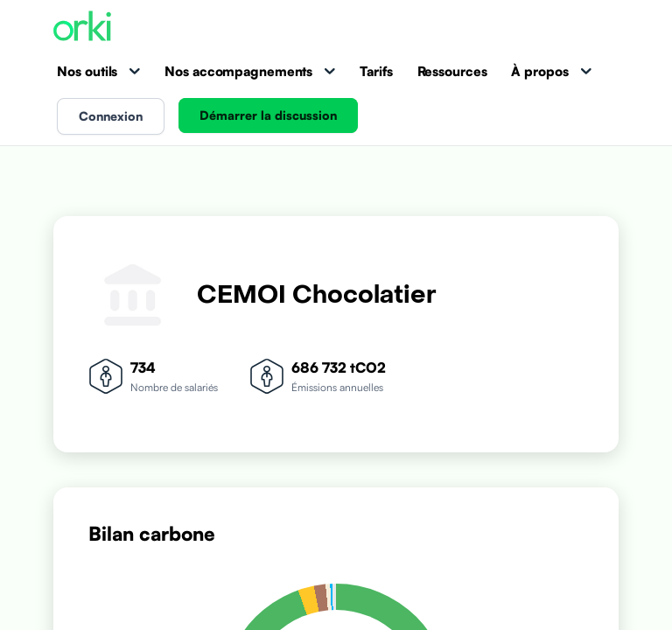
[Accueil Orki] (82, 28)
